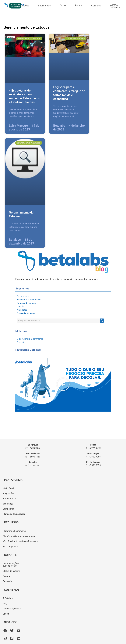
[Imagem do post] (25, 59)
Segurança (8, 504)
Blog (5, 604)
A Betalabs (8, 599)
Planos (79, 5)
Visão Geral (8, 488)
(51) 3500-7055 (93, 457)
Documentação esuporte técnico (11, 565)
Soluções (24, 6)
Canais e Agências (12, 609)
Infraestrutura (9, 499)
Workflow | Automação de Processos (20, 541)
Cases (63, 5)
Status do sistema (12, 571)
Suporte (114, 6)
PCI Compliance (10, 547)
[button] (63, 385)
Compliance (9, 509)
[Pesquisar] (102, 321)
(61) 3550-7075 (33, 465)
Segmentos (44, 6)
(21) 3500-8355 (93, 465)
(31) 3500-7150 (33, 457)
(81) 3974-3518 (93, 448)
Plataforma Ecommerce (14, 531)
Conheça (96, 6)
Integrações (8, 493)
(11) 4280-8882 (33, 448)
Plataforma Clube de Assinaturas (19, 536)
